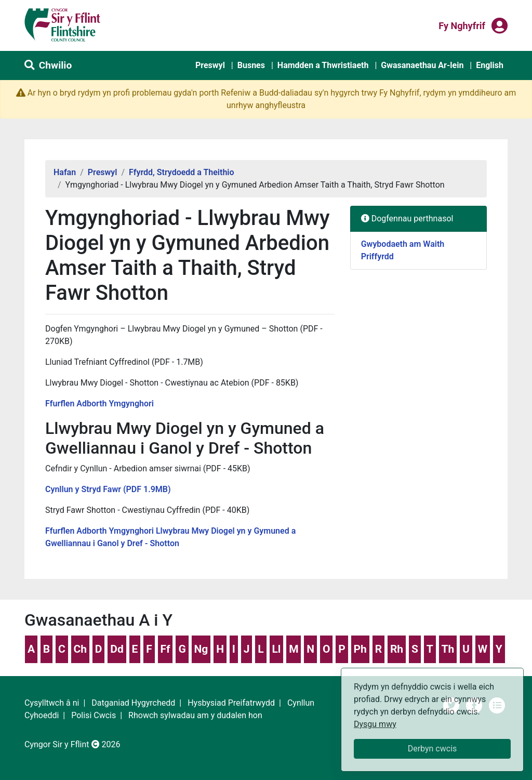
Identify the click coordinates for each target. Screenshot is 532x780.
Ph (360, 649)
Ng (201, 649)
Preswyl (210, 65)
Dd (117, 649)
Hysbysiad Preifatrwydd (231, 703)
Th (448, 649)
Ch (81, 649)
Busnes (251, 65)
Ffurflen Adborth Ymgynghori (99, 404)
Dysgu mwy (375, 724)
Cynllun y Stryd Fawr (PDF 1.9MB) (108, 489)
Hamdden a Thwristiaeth (323, 65)
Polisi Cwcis (94, 715)
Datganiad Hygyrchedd (133, 703)
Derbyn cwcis (433, 749)
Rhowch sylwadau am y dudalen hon (195, 715)
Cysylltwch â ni (52, 703)
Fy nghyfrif (462, 25)
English (490, 65)
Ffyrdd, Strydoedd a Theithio (182, 172)
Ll (276, 649)
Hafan (65, 172)
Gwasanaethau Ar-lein (422, 65)
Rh (397, 649)
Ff (165, 649)
